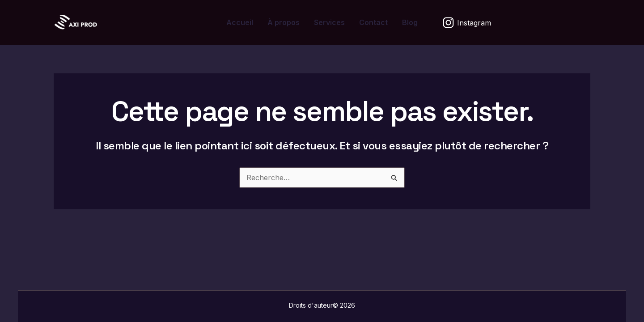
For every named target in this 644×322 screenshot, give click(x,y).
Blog (410, 22)
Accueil (240, 22)
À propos (284, 22)
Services (329, 22)
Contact (373, 22)
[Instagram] (467, 23)
